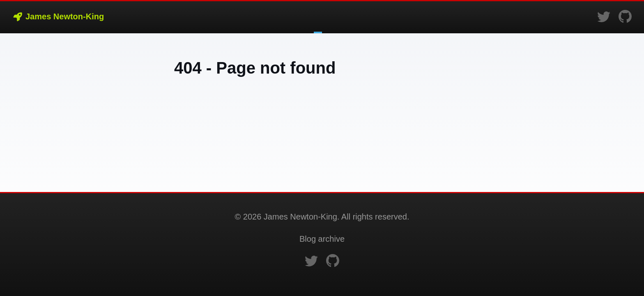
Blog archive (322, 239)
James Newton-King (58, 16)
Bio (326, 17)
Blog (318, 17)
